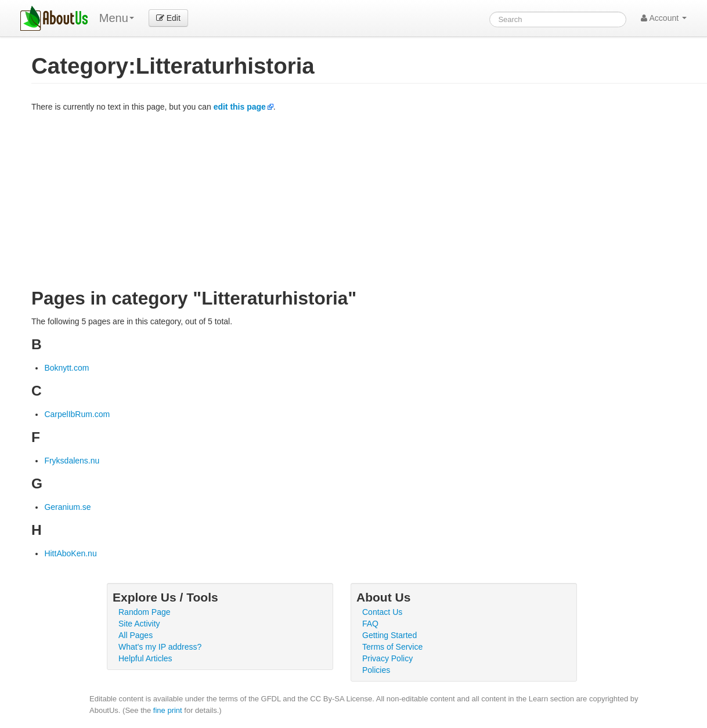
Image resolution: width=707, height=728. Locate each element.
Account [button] (664, 18)
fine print (168, 710)
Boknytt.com (66, 368)
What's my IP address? (160, 647)
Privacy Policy (387, 658)
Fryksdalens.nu (72, 461)
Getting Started (389, 635)
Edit (168, 18)
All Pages (136, 635)
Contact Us (382, 612)
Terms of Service (392, 647)
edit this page (240, 107)
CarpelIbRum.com (77, 414)
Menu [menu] (117, 18)
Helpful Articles (145, 658)
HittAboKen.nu (70, 553)
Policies (376, 670)
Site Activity (139, 624)
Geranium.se (67, 507)
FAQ (370, 624)
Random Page (145, 612)
